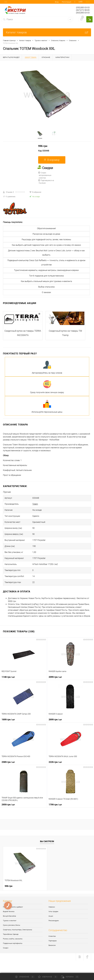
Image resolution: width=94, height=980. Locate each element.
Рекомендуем (54, 921)
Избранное (48, 977)
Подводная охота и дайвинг (13, 907)
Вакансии (52, 945)
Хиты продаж (53, 911)
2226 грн (55, 762)
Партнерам (53, 941)
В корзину (52, 160)
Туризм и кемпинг (10, 921)
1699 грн (8, 719)
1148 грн (8, 677)
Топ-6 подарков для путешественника (46, 276)
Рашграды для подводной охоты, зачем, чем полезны (46, 239)
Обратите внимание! (46, 228)
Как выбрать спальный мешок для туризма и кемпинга (46, 281)
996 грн (43, 146)
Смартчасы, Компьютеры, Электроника (17, 930)
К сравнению (9, 196)
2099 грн (55, 677)
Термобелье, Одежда (11, 934)
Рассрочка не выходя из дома (46, 234)
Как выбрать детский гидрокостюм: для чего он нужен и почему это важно (46, 245)
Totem (35, 504)
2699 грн (55, 719)
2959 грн (8, 804)
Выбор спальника (46, 287)
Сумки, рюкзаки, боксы (12, 925)
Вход (57, 2)
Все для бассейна (9, 916)
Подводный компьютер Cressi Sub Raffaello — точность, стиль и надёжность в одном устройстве (46, 263)
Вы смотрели (47, 841)
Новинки (52, 907)
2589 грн (8, 762)
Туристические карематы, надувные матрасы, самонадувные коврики (46, 270)
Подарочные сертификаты (13, 943)
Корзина (70, 977)
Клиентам (52, 936)
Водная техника (9, 911)
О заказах (46, 292)
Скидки (6, 948)
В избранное (35, 192)
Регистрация (67, 2)
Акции (51, 916)
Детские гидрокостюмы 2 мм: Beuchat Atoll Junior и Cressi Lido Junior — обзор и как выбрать (46, 253)
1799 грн (55, 804)
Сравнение (25, 977)
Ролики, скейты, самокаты (13, 939)
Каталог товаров (47, 32)
